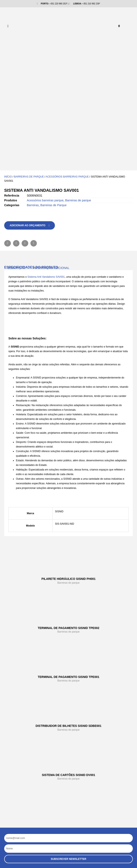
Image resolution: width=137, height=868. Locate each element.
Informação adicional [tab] (51, 147)
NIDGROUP (24, 781)
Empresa (22, 764)
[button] (119, 26)
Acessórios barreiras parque (67, 56)
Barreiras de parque (29, 56)
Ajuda (19, 772)
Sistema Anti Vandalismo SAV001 (46, 156)
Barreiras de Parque (54, 85)
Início (8, 56)
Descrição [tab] (16, 147)
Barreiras (33, 85)
